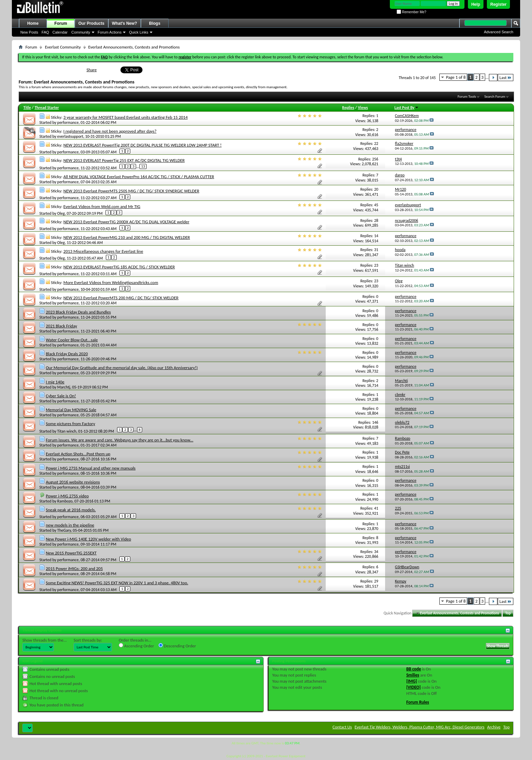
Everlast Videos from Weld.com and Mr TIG (102, 206)
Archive (494, 727)
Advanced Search (499, 32)
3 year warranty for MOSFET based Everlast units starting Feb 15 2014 (126, 117)
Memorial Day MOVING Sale (71, 410)
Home (33, 23)
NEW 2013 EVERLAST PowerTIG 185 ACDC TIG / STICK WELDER (119, 267)
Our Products (91, 23)
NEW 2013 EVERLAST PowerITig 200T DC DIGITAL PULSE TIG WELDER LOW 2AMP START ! (142, 145)
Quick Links (139, 32)
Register (498, 4)
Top (508, 613)
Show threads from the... (45, 640)
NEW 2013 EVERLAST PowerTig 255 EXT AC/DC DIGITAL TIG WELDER (124, 160)
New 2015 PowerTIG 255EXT (71, 553)
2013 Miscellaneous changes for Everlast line (103, 251)
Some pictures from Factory (70, 424)
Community (81, 32)
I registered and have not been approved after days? (110, 131)
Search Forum (495, 97)
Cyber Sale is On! (61, 396)
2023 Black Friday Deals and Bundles (78, 312)
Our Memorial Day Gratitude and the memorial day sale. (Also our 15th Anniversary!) (122, 368)
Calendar (60, 32)
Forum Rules (417, 702)
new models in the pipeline (70, 525)
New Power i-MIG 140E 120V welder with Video (88, 539)
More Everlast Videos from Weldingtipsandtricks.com (111, 282)
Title (27, 108)
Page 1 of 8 (456, 77)
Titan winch (67, 431)
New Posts (29, 32)
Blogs (155, 23)
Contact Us (342, 727)
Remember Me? (411, 12)
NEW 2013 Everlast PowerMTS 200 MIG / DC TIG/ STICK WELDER (121, 298)
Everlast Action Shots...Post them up (78, 454)
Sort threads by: (88, 640)
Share (92, 70)
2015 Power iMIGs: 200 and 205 (74, 568)
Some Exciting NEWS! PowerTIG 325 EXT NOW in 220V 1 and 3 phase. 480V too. (117, 583)
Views (363, 108)
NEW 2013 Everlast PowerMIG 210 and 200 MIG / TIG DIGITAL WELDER (127, 237)
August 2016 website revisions (73, 482)
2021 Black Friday (61, 326)
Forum (61, 23)
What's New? (125, 23)
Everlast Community (63, 47)
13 (143, 166)
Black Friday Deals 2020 (67, 354)
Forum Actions (110, 32)
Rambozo (65, 501)
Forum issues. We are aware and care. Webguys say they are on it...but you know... (120, 440)
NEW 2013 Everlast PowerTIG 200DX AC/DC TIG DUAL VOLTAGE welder (126, 222)
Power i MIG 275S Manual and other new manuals (91, 468)
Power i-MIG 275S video (67, 496)
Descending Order (177, 646)
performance (68, 122)
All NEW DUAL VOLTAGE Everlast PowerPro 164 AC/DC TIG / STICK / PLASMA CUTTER (139, 177)
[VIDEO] (413, 687)
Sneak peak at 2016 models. (71, 510)
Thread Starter (47, 108)
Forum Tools (467, 97)
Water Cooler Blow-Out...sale (72, 340)
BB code (413, 669)
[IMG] (412, 681)
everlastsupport (70, 136)
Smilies (413, 675)
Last (506, 78)
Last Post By (407, 108)
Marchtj (64, 387)
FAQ (45, 32)
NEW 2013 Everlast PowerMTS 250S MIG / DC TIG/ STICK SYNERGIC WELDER (131, 191)
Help (476, 4)
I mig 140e (55, 382)
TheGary (64, 530)
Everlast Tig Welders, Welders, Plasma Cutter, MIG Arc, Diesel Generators (420, 727)
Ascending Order (136, 646)
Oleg (61, 213)
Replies (348, 108)
